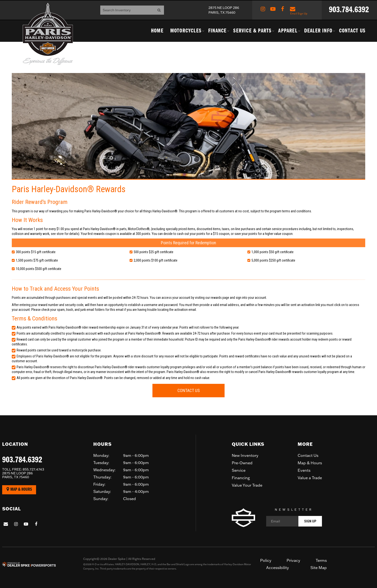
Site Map (319, 568)
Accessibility (277, 568)
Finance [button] (217, 31)
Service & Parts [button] (252, 31)
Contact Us (352, 31)
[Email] (294, 521)
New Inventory (245, 455)
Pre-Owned (242, 463)
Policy (266, 560)
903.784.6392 (22, 460)
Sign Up (310, 521)
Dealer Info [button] (318, 31)
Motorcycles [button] (186, 31)
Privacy (293, 560)
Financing (241, 478)
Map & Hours (19, 489)
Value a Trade (310, 478)
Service (239, 470)
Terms (321, 560)
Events (304, 470)
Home (157, 31)
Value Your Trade (247, 485)
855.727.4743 (23, 469)
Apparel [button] (288, 31)
